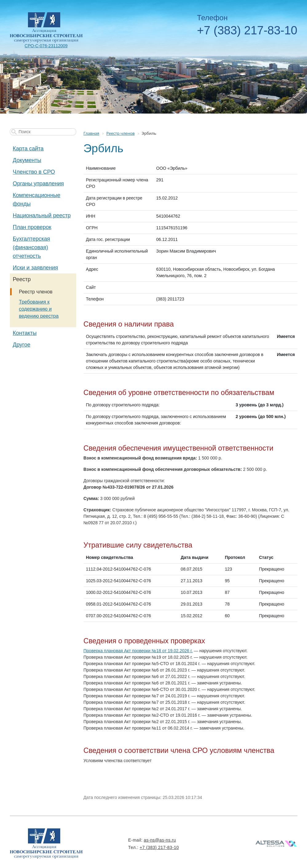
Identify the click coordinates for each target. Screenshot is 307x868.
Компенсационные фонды (37, 200)
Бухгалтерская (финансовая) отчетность (31, 247)
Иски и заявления (35, 268)
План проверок (32, 227)
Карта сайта (28, 149)
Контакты (25, 333)
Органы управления (38, 184)
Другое (22, 345)
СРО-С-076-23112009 (46, 46)
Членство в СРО (34, 172)
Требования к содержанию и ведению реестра (39, 309)
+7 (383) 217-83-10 (247, 30)
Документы (27, 160)
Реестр (22, 279)
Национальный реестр (42, 215)
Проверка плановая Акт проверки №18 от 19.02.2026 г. (138, 651)
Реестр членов (36, 292)
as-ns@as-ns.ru (160, 840)
